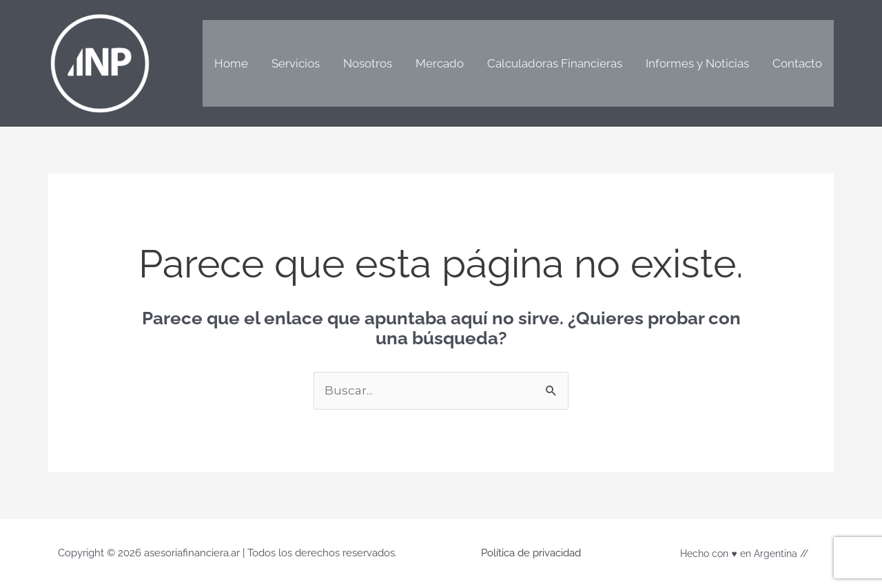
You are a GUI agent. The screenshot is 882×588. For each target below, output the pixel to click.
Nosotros (368, 63)
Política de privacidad (531, 553)
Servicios (296, 63)
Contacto (797, 63)
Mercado (440, 63)
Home (231, 63)
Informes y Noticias (697, 63)
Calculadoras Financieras (555, 63)
